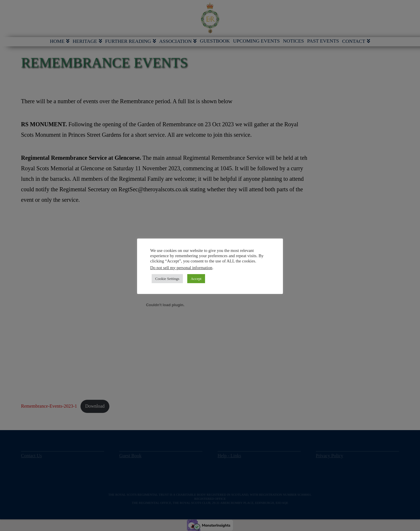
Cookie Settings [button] (167, 279)
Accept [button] (196, 279)
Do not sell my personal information (181, 268)
